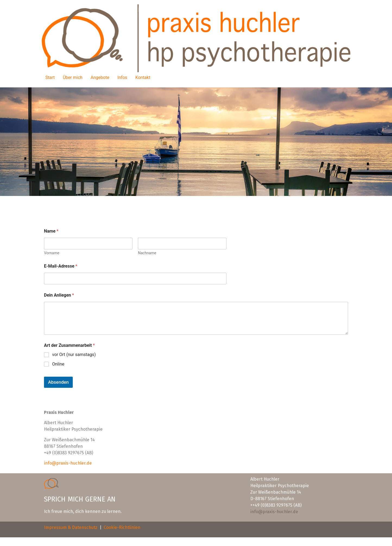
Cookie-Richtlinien (122, 527)
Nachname (147, 253)
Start (50, 77)
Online (58, 364)
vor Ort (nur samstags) (74, 355)
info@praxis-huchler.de (68, 463)
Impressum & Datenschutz (71, 527)
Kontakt (143, 77)
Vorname (52, 253)
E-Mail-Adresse (61, 266)
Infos (122, 77)
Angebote (100, 77)
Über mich (72, 77)
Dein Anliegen (59, 295)
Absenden (58, 382)
